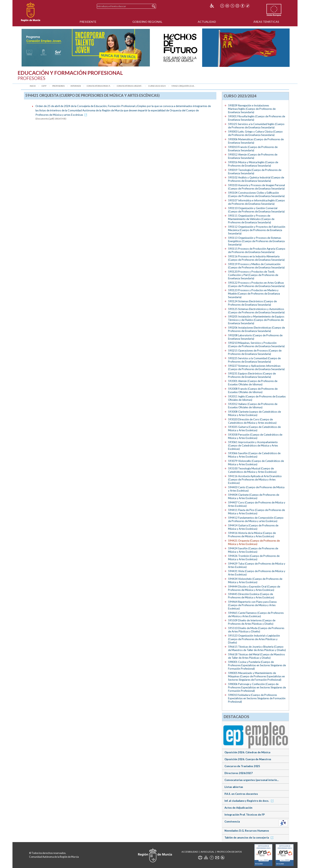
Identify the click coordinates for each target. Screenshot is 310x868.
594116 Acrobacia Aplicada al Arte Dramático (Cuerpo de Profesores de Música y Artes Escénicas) (255, 479)
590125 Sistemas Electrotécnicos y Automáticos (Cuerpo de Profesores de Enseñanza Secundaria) (256, 311)
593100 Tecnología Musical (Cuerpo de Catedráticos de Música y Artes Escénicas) (252, 470)
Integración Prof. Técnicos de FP (245, 815)
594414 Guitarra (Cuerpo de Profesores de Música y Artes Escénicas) (253, 527)
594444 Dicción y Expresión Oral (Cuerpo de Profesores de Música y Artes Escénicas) (254, 588)
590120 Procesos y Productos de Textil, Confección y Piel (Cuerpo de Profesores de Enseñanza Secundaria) (253, 275)
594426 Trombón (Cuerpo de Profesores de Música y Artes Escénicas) (254, 558)
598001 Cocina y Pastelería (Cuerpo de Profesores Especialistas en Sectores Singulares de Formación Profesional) (257, 665)
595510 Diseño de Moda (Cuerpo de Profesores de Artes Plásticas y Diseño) (256, 630)
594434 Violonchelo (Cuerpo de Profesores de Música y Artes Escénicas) (255, 580)
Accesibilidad (190, 852)
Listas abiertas (234, 787)
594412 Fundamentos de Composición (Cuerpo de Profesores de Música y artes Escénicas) (256, 519)
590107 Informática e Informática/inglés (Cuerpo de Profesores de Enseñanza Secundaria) (256, 202)
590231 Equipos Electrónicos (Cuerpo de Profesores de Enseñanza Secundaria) (252, 375)
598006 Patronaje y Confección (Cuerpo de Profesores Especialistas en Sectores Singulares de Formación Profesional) (257, 687)
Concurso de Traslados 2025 (242, 766)
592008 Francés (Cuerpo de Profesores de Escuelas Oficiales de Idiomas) (253, 390)
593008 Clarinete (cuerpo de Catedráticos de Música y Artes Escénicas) (254, 413)
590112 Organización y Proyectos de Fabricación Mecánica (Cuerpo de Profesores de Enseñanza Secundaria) (257, 230)
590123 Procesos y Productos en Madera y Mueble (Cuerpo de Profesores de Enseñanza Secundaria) (254, 294)
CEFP (44, 86)
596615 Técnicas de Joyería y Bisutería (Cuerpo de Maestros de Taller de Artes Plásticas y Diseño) (257, 648)
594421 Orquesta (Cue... (183, 86)
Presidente (88, 22)
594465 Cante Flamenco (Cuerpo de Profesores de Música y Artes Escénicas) (256, 615)
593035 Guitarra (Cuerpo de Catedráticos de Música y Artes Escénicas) (254, 429)
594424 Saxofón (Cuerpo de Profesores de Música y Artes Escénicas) (253, 550)
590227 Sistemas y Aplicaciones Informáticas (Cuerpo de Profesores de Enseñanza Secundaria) (256, 367)
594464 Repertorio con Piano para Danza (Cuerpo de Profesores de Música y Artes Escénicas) (252, 605)
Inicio (33, 86)
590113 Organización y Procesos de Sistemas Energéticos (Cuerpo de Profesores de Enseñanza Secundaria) (256, 241)
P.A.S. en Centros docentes (241, 794)
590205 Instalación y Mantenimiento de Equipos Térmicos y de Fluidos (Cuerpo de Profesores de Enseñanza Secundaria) (256, 320)
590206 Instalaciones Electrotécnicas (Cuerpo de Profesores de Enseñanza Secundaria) (256, 329)
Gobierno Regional (147, 22)
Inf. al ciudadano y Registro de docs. (250, 801)
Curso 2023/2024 (157, 86)
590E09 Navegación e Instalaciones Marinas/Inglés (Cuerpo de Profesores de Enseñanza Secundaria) (252, 109)
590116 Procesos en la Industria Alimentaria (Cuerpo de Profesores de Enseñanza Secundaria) (256, 258)
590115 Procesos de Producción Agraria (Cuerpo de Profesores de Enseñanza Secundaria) (257, 250)
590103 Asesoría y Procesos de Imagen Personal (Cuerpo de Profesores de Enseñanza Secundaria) (256, 187)
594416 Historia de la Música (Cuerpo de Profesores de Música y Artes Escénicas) (252, 535)
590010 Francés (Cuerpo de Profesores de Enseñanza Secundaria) (253, 149)
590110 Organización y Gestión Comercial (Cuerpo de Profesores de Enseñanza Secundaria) (256, 210)
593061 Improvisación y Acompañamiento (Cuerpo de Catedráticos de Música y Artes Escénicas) (253, 445)
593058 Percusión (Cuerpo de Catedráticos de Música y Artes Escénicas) (255, 436)
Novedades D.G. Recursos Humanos (247, 831)
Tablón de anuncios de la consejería (250, 838)
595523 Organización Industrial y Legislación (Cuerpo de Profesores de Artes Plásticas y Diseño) (254, 639)
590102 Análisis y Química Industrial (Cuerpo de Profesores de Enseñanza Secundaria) (256, 179)
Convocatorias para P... (99, 86)
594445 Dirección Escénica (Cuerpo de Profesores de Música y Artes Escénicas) (251, 596)
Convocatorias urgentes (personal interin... (252, 780)
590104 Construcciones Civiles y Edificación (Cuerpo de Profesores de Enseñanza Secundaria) (256, 194)
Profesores (58, 86)
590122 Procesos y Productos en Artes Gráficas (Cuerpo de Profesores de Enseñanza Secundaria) (256, 284)
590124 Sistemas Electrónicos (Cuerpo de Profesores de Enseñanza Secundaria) (252, 303)
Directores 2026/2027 (239, 773)
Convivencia (232, 822)
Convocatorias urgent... (130, 86)
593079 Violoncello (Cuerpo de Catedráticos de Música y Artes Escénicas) (256, 463)
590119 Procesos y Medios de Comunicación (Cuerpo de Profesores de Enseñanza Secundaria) (256, 266)
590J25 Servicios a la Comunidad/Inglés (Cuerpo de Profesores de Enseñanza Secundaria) (256, 126)
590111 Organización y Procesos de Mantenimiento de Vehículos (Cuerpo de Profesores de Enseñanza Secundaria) (251, 219)
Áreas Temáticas (266, 22)
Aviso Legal (207, 852)
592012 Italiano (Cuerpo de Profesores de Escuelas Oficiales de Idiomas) (253, 406)
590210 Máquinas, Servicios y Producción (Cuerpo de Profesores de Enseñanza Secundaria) (256, 344)
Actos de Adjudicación (238, 808)
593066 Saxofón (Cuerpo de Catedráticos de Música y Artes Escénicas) (254, 455)
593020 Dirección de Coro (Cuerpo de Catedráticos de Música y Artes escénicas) (252, 421)
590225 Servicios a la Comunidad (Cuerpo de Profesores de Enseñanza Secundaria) (254, 360)
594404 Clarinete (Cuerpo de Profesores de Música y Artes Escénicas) (254, 496)
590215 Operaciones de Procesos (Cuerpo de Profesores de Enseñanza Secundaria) (255, 352)
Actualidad (207, 22)
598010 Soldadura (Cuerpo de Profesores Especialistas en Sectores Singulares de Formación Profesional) (257, 698)
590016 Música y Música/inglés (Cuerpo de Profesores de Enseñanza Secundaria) (253, 164)
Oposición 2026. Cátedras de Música (247, 752)
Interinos (76, 86)
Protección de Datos (229, 852)
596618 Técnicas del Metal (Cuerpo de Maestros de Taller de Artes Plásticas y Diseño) (256, 656)
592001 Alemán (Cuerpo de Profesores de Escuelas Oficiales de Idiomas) (253, 383)
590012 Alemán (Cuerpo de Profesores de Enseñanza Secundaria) (253, 156)
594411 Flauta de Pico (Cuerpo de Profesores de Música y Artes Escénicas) (256, 512)
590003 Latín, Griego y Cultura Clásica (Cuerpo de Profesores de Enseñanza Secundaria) (255, 133)
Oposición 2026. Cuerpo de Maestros (248, 759)
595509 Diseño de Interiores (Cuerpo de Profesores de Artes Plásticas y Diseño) (252, 622)
